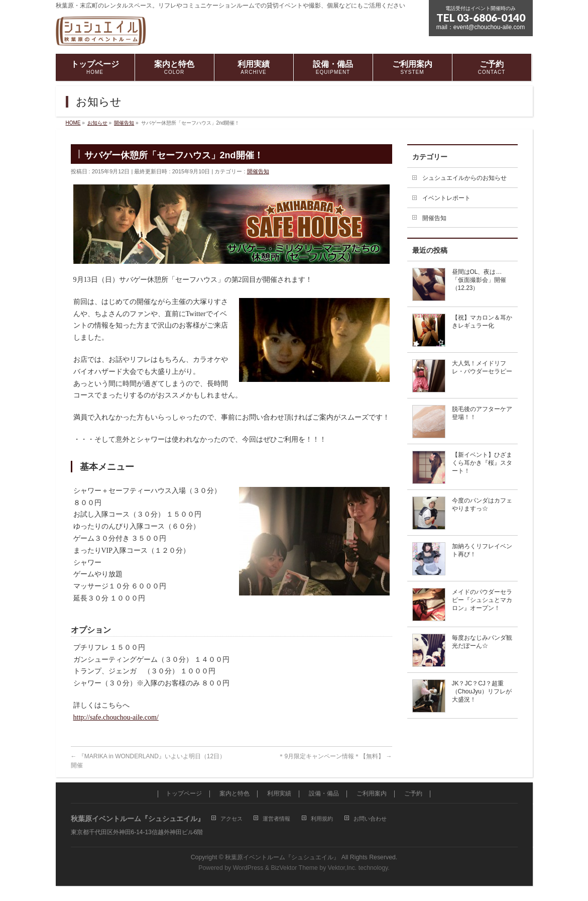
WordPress (248, 868)
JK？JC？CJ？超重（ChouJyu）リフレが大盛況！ (482, 691)
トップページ (184, 794)
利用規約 (322, 819)
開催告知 (258, 171)
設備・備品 (324, 794)
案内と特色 (234, 794)
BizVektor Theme (294, 868)
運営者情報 (276, 819)
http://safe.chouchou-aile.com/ (116, 717)
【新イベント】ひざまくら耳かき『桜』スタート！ (482, 463)
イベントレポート (446, 198)
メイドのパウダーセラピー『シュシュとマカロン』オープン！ (482, 600)
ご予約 (413, 794)
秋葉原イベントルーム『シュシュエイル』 (282, 857)
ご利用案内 (372, 794)
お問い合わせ (370, 819)
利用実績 (279, 794)
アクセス (231, 819)
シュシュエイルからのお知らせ (464, 178)
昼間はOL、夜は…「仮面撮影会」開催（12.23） (479, 280)
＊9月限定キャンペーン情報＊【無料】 (335, 756)
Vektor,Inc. (342, 868)
